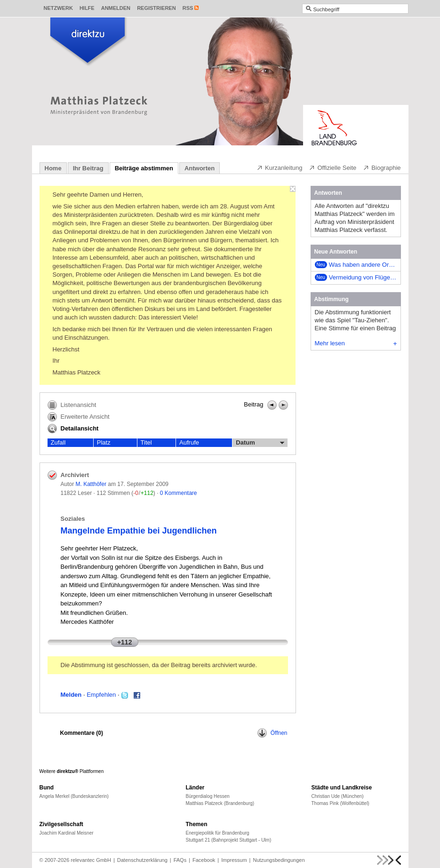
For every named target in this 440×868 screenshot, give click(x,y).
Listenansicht (72, 405)
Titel (146, 442)
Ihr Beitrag (88, 168)
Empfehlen (101, 695)
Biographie (382, 167)
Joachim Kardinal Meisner (67, 833)
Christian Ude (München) (338, 796)
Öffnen (272, 733)
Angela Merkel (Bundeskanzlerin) (74, 796)
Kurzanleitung (280, 167)
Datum (260, 443)
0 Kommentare (179, 493)
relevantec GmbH (91, 860)
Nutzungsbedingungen (279, 860)
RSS (188, 8)
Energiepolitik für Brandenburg (218, 833)
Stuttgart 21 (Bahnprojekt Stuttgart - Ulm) (229, 840)
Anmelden (116, 8)
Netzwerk (58, 8)
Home (53, 168)
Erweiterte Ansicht (79, 417)
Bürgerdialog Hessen (208, 796)
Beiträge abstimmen (144, 168)
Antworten (200, 168)
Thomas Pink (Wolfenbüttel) (340, 803)
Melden (71, 695)
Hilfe (87, 8)
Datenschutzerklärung (142, 860)
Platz (104, 442)
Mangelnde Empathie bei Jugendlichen (139, 531)
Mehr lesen (356, 343)
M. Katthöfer (91, 484)
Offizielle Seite (332, 167)
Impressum (234, 860)
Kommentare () (82, 733)
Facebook (204, 860)
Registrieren (156, 8)
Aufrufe (189, 442)
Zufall (58, 442)
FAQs (180, 860)
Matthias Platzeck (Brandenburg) (220, 803)
